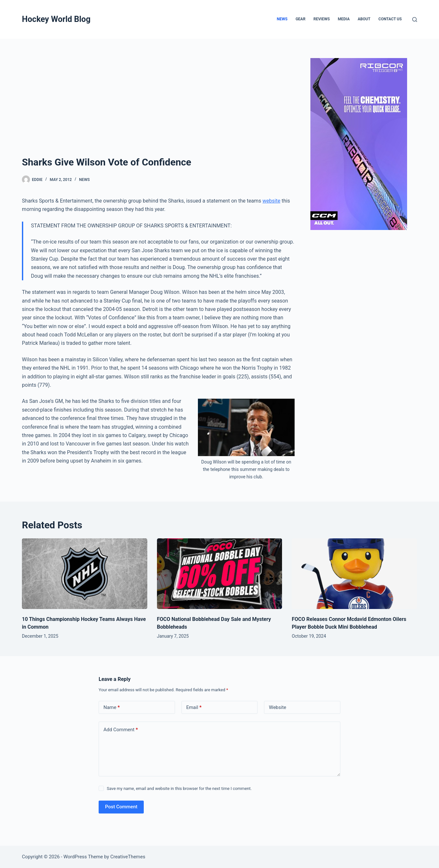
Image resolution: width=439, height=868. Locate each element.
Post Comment (121, 807)
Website (278, 707)
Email (194, 708)
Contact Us (390, 19)
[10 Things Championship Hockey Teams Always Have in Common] (85, 574)
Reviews (322, 19)
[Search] (415, 20)
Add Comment (121, 730)
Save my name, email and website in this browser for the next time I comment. (179, 788)
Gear (301, 19)
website (271, 201)
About (364, 19)
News (282, 19)
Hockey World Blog (56, 19)
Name (112, 708)
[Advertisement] (158, 106)
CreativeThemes (128, 857)
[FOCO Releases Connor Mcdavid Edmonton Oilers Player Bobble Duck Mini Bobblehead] (354, 574)
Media (344, 19)
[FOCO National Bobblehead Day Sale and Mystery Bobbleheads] (220, 574)
